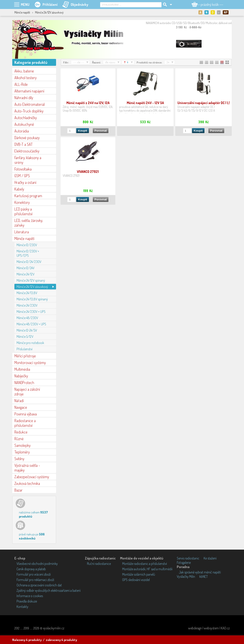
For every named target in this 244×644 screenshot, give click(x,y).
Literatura (22, 232)
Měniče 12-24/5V (27, 330)
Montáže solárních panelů (139, 574)
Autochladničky (26, 118)
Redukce (21, 432)
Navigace (21, 407)
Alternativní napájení (29, 91)
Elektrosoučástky (27, 151)
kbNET (204, 576)
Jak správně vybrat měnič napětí (200, 572)
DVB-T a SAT (24, 144)
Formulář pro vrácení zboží (34, 574)
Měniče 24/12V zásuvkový (32, 287)
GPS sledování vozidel (136, 580)
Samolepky (22, 445)
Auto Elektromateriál (30, 104)
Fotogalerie (184, 563)
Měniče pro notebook (30, 343)
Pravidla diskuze (27, 601)
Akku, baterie (24, 71)
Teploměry (22, 452)
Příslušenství (24, 349)
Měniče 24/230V (27, 305)
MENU (25, 5)
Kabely (19, 189)
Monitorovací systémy (30, 363)
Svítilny (19, 459)
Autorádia (22, 131)
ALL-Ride (21, 84)
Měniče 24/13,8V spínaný (32, 299)
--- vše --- (79, 62)
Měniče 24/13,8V (27, 293)
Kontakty (22, 607)
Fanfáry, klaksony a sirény (28, 160)
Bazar (18, 490)
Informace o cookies (30, 596)
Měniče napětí (24, 238)
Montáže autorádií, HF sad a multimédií (147, 569)
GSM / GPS (22, 176)
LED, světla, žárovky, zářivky (29, 223)
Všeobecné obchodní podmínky (37, 564)
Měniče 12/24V (25, 268)
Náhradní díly (24, 98)
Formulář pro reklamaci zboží (35, 580)
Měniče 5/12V (25, 337)
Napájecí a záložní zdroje (27, 392)
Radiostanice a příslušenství (25, 423)
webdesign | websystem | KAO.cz (209, 628)
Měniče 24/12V (25, 274)
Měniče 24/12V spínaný (31, 280)
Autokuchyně (24, 124)
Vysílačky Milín (186, 576)
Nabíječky (21, 376)
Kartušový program (28, 196)
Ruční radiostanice (99, 564)
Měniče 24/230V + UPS (31, 312)
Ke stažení (210, 558)
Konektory (22, 202)
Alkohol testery (25, 78)
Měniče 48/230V (27, 318)
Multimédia (22, 369)
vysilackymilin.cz (54, 628)
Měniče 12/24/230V (29, 262)
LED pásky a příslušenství (23, 211)
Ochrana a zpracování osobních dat (39, 585)
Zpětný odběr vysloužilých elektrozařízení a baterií (49, 590)
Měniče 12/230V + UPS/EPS (28, 253)
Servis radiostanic (188, 558)
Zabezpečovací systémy (32, 477)
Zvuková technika (27, 483)
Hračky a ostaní (25, 182)
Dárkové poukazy (27, 138)
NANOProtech (24, 383)
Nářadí (19, 401)
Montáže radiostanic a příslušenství (145, 564)
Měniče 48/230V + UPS (31, 324)
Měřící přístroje (25, 356)
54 (168, 62)
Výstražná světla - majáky (27, 468)
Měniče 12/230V (27, 245)
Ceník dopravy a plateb (31, 569)
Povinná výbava (26, 414)
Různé (19, 439)
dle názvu (110, 62)
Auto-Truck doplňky (29, 111)
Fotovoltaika (23, 169)
